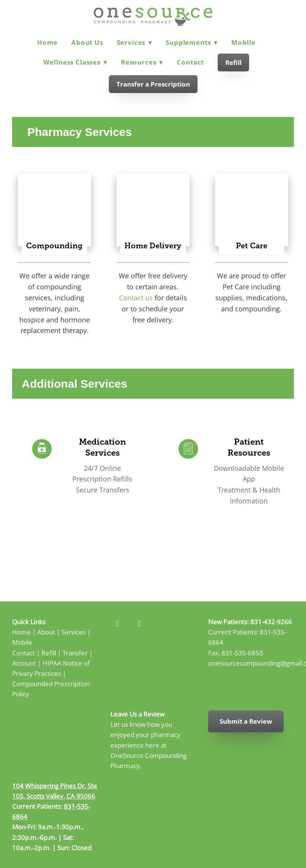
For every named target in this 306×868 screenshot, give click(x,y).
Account (24, 663)
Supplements (192, 42)
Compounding (54, 246)
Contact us (136, 298)
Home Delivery (153, 246)
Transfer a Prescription (153, 84)
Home (47, 42)
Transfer (75, 653)
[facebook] (118, 624)
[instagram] (140, 624)
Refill (233, 62)
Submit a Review (246, 721)
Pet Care (252, 246)
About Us (87, 42)
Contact (190, 62)
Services (135, 42)
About (46, 632)
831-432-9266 (271, 622)
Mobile (243, 42)
